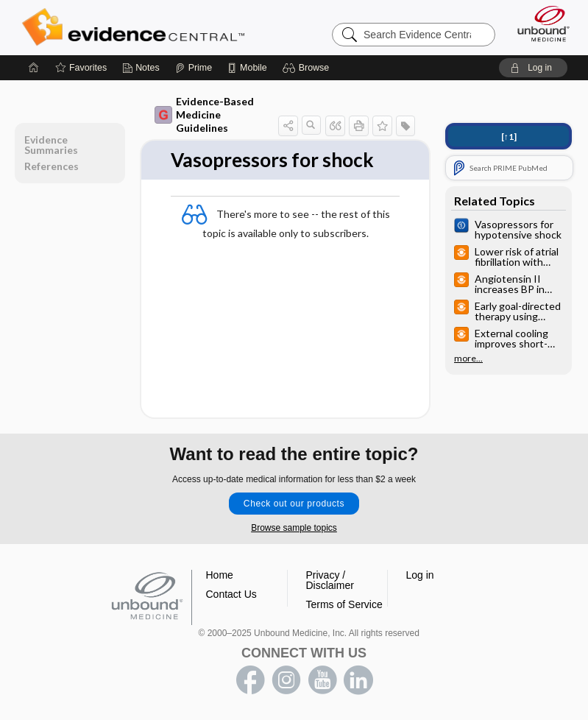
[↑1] (509, 137)
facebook (250, 680)
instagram (286, 680)
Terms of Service (344, 604)
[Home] (34, 68)
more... (468, 359)
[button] (308, 68)
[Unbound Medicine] (539, 24)
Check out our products (294, 504)
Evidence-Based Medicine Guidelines (204, 114)
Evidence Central (137, 27)
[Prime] (194, 68)
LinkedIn (358, 680)
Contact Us (231, 594)
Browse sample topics (294, 528)
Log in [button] (420, 575)
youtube (322, 680)
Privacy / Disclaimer (330, 580)
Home (220, 575)
